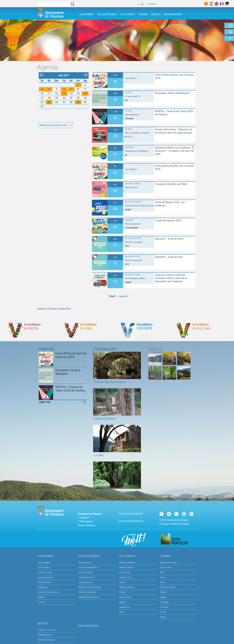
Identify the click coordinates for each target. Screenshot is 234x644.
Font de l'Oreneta (105, 419)
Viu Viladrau (128, 14)
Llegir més (45, 402)
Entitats (123, 592)
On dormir (164, 607)
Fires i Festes (125, 572)
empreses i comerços (47, 630)
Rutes (163, 572)
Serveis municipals (46, 577)
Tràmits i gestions (86, 572)
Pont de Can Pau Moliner (110, 382)
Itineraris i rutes (126, 577)
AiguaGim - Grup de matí (169, 257)
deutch (227, 4)
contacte (152, 4)
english (216, 4)
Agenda (123, 602)
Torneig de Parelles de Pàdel (171, 184)
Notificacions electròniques (90, 587)
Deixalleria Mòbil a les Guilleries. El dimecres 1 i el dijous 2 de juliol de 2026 (175, 151)
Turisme (143, 14)
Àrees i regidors (44, 563)
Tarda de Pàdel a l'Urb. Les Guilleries (170, 204)
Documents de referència (48, 592)
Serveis (122, 582)
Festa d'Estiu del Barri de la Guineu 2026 (174, 76)
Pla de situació (125, 597)
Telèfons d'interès (127, 567)
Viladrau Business (45, 635)
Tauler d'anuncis (45, 582)
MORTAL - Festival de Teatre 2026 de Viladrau (174, 113)
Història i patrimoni (127, 563)
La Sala (99, 455)
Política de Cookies (180, 524)
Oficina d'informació (169, 563)
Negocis (156, 14)
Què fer (163, 612)
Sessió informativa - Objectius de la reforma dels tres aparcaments (174, 131)
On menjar (164, 602)
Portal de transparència (88, 567)
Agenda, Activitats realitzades (54, 309)
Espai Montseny (173, 14)
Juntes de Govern (45, 572)
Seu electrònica (85, 563)
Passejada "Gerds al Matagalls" (173, 93)
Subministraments (127, 587)
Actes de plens (44, 567)
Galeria (163, 617)
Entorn (163, 582)
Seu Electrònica (107, 14)
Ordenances (43, 587)
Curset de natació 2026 (168, 220)
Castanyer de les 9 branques (112, 492)
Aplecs (163, 577)
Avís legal (164, 524)
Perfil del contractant (87, 592)
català (206, 4)
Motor (122, 612)
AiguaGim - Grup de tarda (169, 239)
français (222, 4)
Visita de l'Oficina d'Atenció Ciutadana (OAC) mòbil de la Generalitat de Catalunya (171, 278)
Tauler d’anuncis (85, 582)
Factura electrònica (87, 577)
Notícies (41, 597)
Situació (163, 592)
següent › (124, 296)
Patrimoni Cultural (168, 587)
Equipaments (125, 607)
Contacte (42, 602)
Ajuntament (87, 14)
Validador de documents (89, 597)
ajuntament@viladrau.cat (131, 521)
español (211, 4)
